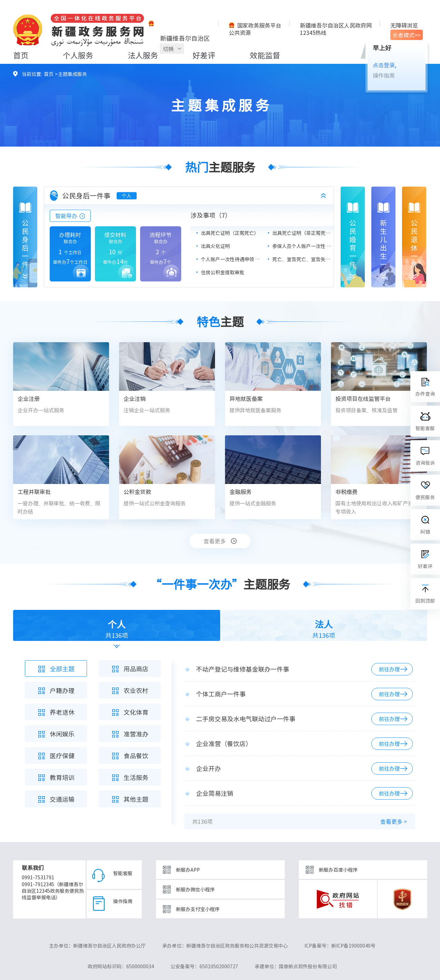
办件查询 (425, 394)
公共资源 (240, 32)
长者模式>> (407, 35)
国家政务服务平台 (259, 25)
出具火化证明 (215, 246)
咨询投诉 (425, 463)
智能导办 (66, 216)
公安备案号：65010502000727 (204, 966)
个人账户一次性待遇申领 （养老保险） (232, 259)
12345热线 (313, 32)
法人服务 (143, 55)
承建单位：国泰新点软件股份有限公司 (296, 966)
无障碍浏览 (404, 25)
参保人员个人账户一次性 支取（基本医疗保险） (303, 246)
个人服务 (78, 55)
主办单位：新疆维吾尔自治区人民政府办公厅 (97, 946)
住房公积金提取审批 (223, 272)
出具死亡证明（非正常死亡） (303, 233)
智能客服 (123, 873)
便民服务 (425, 497)
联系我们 (33, 868)
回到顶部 (425, 601)
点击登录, (384, 65)
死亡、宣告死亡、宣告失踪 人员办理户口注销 (303, 259)
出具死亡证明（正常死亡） (230, 233)
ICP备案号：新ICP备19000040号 (340, 946)
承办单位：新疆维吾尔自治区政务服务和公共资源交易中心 (225, 946)
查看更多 (215, 541)
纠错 (425, 532)
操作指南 (384, 75)
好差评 (204, 55)
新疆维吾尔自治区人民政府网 (336, 25)
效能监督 (265, 55)
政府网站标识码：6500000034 (121, 966)
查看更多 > (394, 821)
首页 (21, 55)
